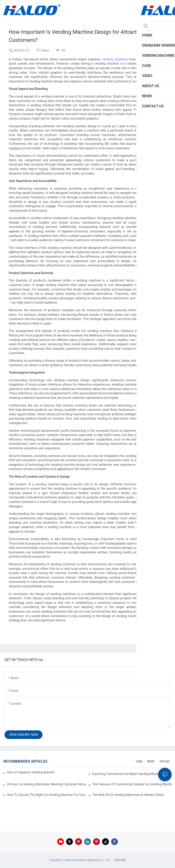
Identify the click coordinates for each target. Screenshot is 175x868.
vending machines (115, 59)
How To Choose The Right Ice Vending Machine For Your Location (46, 795)
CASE (139, 761)
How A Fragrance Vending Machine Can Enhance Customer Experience (31, 772)
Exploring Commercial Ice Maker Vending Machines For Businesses (132, 774)
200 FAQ (164, 761)
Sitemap (120, 860)
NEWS (151, 761)
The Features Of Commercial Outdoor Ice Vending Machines (132, 784)
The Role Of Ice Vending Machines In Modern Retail (128, 795)
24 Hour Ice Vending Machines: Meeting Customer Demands (46, 784)
